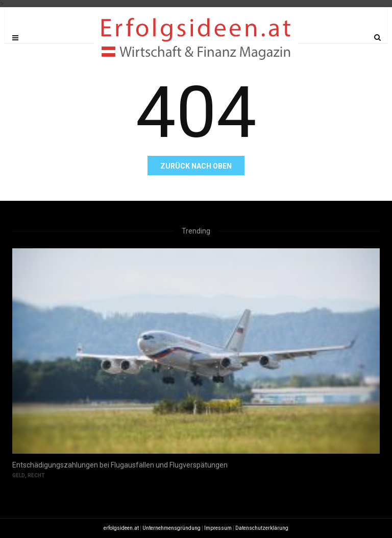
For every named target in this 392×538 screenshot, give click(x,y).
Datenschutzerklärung (262, 528)
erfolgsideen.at (121, 528)
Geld (19, 475)
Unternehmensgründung (171, 528)
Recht (36, 475)
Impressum (218, 528)
